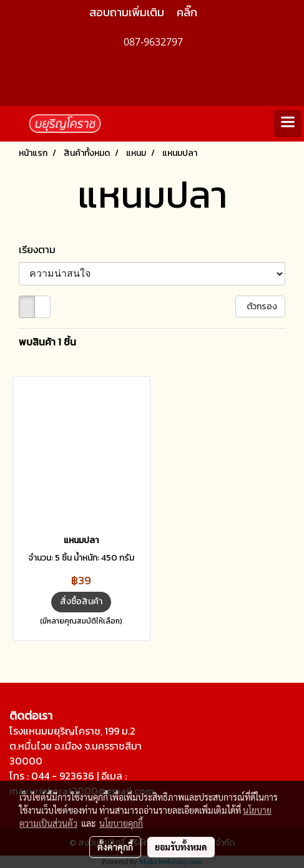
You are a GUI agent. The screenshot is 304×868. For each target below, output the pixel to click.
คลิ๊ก (187, 12)
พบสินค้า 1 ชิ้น (47, 342)
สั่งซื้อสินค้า (81, 601)
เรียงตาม (41, 249)
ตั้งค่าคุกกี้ (115, 847)
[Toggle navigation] (288, 123)
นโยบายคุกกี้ (121, 823)
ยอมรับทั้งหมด (181, 847)
